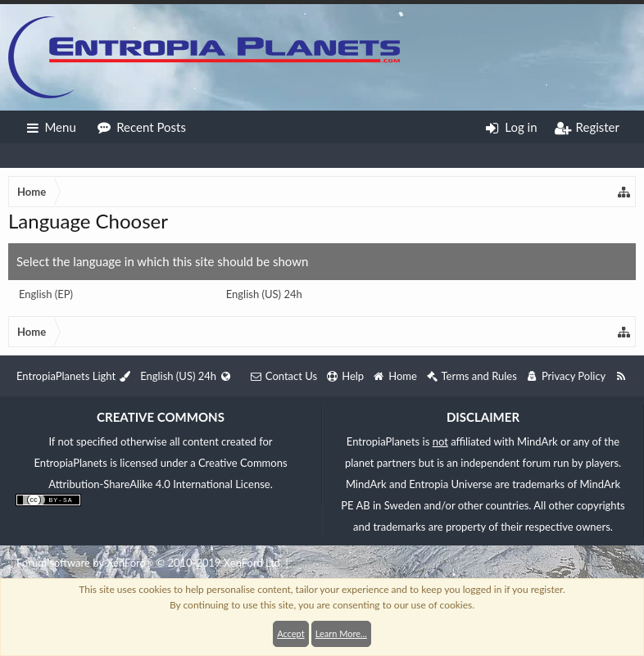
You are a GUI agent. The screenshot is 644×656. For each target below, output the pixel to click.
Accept (290, 633)
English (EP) (46, 294)
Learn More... (341, 633)
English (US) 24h (264, 294)
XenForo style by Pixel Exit (352, 563)
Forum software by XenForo (150, 563)
